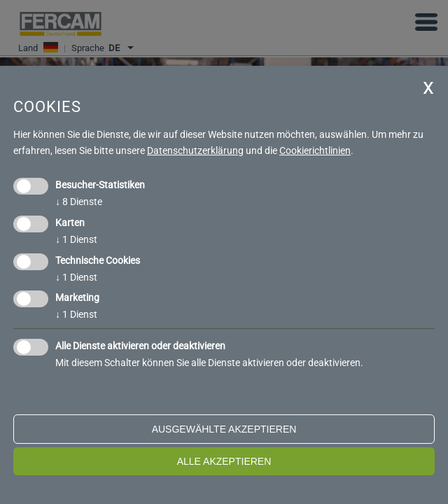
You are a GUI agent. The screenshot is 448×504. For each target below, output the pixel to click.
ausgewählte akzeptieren (224, 429)
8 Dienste (79, 202)
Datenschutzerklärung (195, 150)
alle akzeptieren (224, 461)
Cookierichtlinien (315, 150)
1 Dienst (76, 239)
